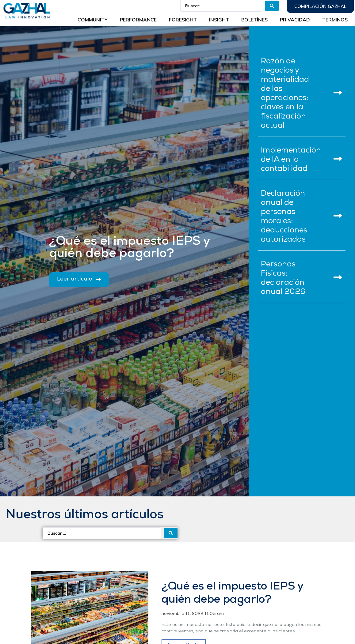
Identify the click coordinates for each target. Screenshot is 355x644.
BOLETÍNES (254, 20)
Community (93, 20)
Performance (138, 20)
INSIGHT (219, 20)
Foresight (183, 20)
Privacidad (295, 20)
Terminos (335, 20)
